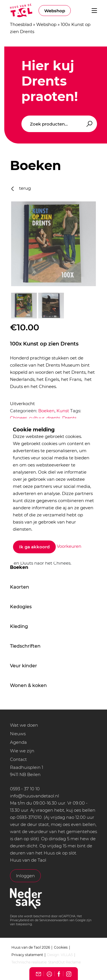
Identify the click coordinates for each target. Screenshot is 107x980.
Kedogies (21, 607)
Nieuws (18, 734)
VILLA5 (67, 955)
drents (53, 418)
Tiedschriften (25, 646)
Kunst (63, 411)
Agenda (18, 742)
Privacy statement (27, 955)
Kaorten (20, 587)
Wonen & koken (28, 685)
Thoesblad (21, 24)
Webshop (55, 11)
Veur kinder (24, 666)
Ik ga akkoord (34, 547)
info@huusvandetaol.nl (35, 796)
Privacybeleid (20, 920)
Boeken (19, 567)
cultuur (37, 418)
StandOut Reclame (64, 962)
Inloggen (25, 876)
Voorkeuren (69, 546)
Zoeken (88, 124)
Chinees (19, 418)
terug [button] (21, 188)
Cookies (61, 947)
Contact (18, 759)
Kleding (19, 626)
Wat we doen (24, 725)
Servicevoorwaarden (54, 920)
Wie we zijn (22, 751)
